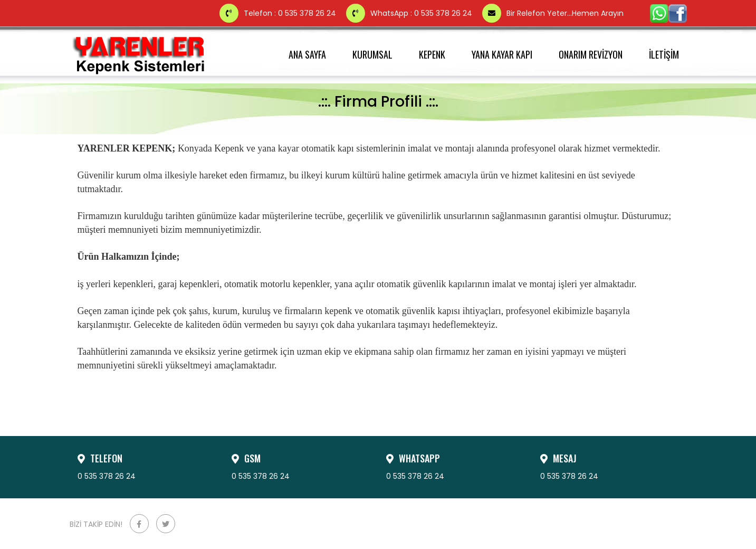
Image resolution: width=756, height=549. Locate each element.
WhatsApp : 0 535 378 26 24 (410, 13)
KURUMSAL (372, 54)
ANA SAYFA (307, 54)
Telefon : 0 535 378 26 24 (279, 13)
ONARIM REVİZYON (591, 54)
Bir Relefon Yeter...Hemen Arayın (553, 13)
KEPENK (432, 54)
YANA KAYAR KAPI (502, 54)
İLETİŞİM (664, 54)
